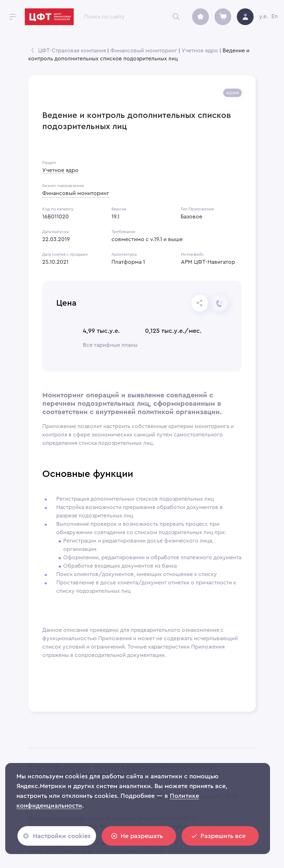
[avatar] (245, 17)
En (275, 16)
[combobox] (130, 17)
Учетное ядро (200, 51)
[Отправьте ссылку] (200, 303)
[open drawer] (13, 17)
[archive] (201, 17)
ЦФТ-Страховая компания (72, 51)
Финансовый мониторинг (144, 51)
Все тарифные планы (110, 345)
